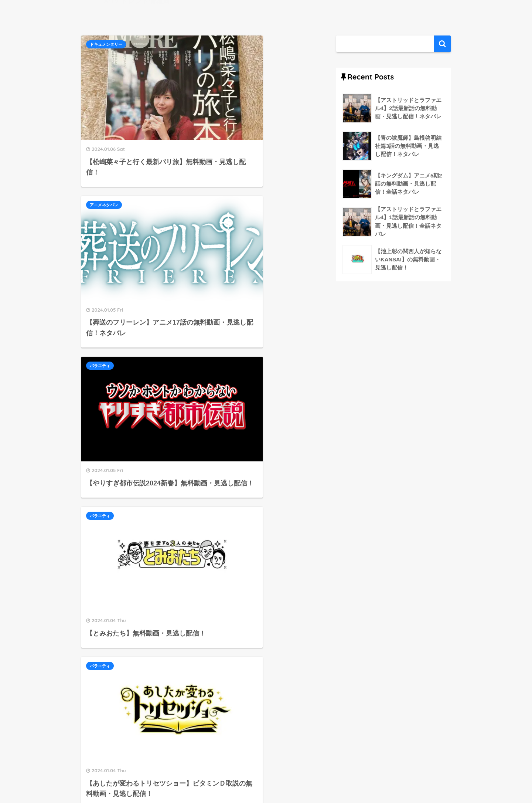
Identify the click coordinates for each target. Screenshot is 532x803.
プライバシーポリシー (285, 781)
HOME (266, 765)
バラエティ (100, 176)
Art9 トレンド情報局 (136, 11)
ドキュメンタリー (106, 44)
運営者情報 (236, 781)
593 (239, 710)
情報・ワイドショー (231, 428)
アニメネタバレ (227, 44)
